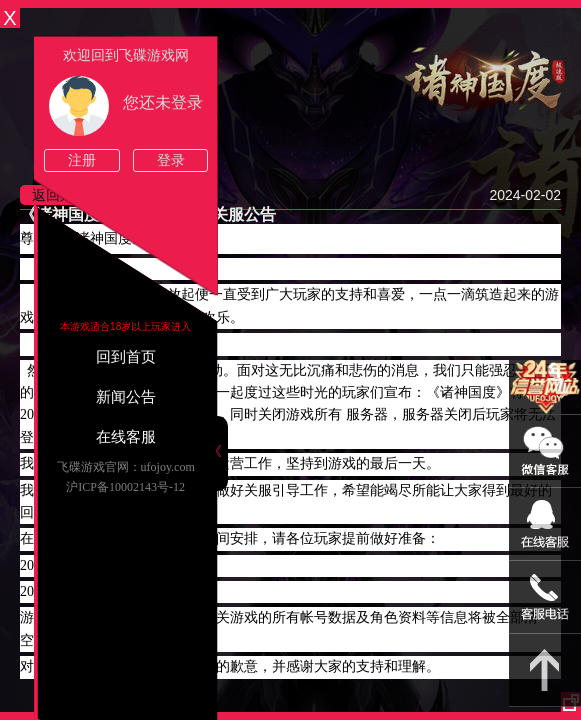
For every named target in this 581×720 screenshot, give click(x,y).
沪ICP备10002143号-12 (125, 487)
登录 (171, 160)
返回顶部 (545, 670)
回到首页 (126, 357)
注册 (82, 160)
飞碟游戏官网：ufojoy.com (126, 467)
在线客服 (126, 437)
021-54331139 (545, 597)
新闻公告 (126, 397)
